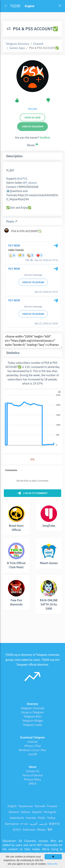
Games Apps (17, 48)
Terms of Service (32, 775)
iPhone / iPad (32, 746)
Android (32, 742)
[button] (59, 392)
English (12, 806)
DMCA (33, 784)
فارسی (43, 824)
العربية (33, 824)
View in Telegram (33, 127)
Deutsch (14, 812)
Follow (32, 109)
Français (52, 806)
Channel (38, 44)
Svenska (31, 818)
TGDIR (15, 6)
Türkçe (51, 818)
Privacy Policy (32, 779)
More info (52, 864)
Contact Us (32, 771)
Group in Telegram (33, 712)
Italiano (25, 812)
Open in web (32, 118)
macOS (32, 754)
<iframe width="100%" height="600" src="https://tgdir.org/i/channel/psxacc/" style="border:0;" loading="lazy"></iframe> (32, 341)
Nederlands (17, 818)
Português (50, 812)
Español (37, 812)
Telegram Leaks (33, 725)
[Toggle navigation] (60, 6)
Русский (40, 806)
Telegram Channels (32, 708)
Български (12, 824)
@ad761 (22, 179)
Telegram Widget (32, 721)
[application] (32, 420)
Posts (11, 221)
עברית (24, 824)
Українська (26, 806)
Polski (42, 818)
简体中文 (54, 824)
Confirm (45, 138)
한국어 (17, 830)
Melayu (42, 830)
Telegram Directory (17, 44)
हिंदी (50, 830)
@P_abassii (30, 183)
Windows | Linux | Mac (32, 750)
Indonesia (29, 830)
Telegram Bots (32, 716)
